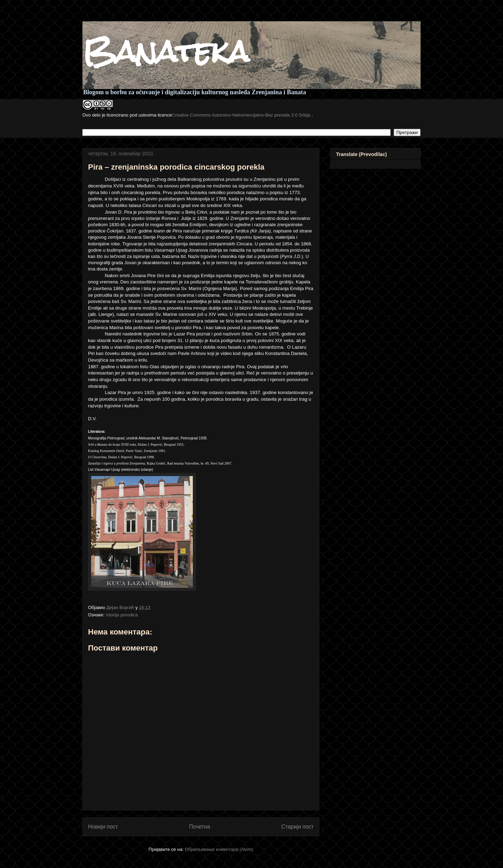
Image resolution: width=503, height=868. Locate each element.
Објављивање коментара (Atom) (219, 849)
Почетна (199, 827)
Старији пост (297, 827)
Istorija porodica (122, 615)
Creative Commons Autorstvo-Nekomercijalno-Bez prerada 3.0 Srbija (242, 115)
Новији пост (103, 827)
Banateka (166, 51)
